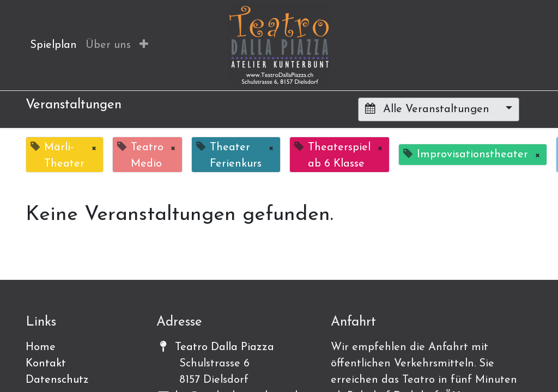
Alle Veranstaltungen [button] (429, 109)
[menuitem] (53, 45)
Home (41, 347)
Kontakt (46, 364)
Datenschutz (57, 380)
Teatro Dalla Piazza (225, 347)
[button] (144, 45)
